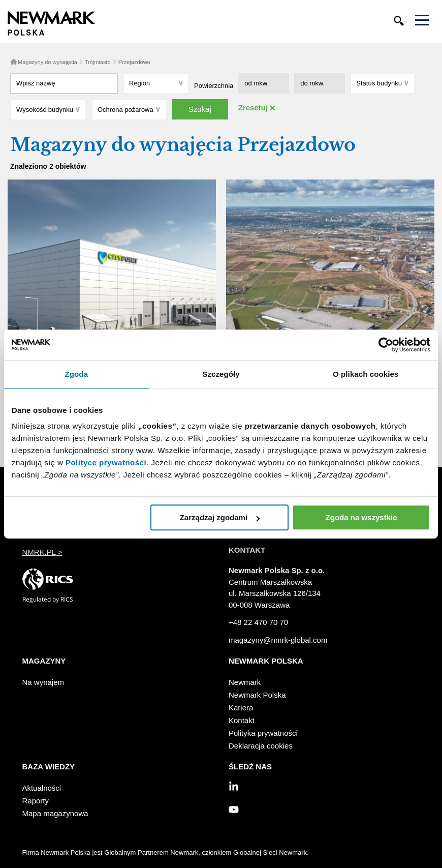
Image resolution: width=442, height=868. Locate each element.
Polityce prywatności (106, 462)
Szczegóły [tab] (221, 374)
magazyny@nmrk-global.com (278, 640)
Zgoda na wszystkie (361, 517)
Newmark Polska (257, 695)
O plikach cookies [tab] (366, 374)
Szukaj (200, 109)
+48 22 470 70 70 (258, 622)
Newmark (245, 682)
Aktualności (42, 788)
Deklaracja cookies (261, 746)
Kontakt (242, 720)
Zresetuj (253, 108)
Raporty (36, 801)
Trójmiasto (98, 62)
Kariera (241, 708)
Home (14, 62)
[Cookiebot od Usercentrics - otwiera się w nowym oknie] (386, 345)
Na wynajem (43, 682)
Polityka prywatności (263, 733)
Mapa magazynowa (55, 813)
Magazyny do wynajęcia (48, 62)
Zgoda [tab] (77, 374)
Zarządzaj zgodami (220, 517)
